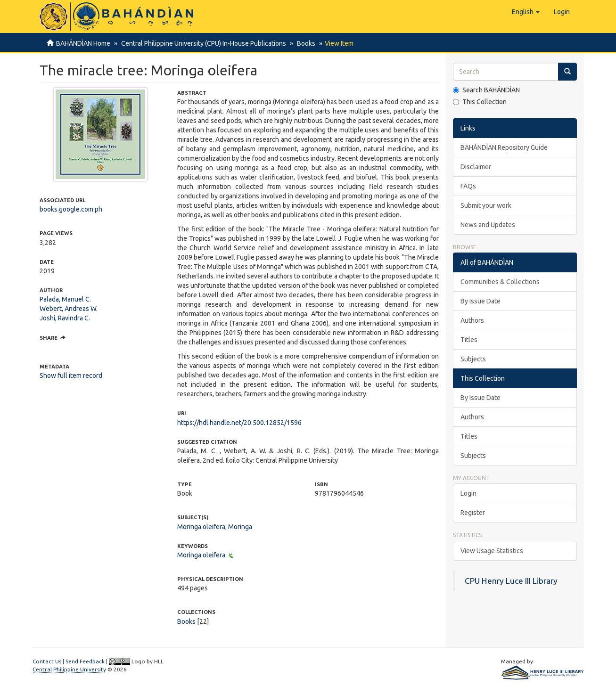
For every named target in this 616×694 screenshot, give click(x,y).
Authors (472, 320)
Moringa (240, 527)
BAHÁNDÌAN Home (83, 43)
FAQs (468, 186)
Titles (469, 340)
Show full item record (71, 376)
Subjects (473, 359)
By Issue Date (480, 301)
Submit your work (486, 205)
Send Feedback (85, 661)
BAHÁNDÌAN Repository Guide (504, 147)
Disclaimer (476, 167)
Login (468, 493)
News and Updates (488, 225)
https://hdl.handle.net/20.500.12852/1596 (239, 423)
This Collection (480, 102)
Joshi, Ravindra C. (65, 318)
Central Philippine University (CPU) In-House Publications (202, 43)
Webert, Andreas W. (69, 309)
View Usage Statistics (492, 551)
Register (473, 513)
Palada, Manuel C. (65, 299)
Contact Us (47, 661)
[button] (526, 12)
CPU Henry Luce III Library (511, 581)
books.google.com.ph (71, 209)
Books (303, 43)
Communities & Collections (500, 282)
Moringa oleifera (201, 527)
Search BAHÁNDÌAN (486, 90)
